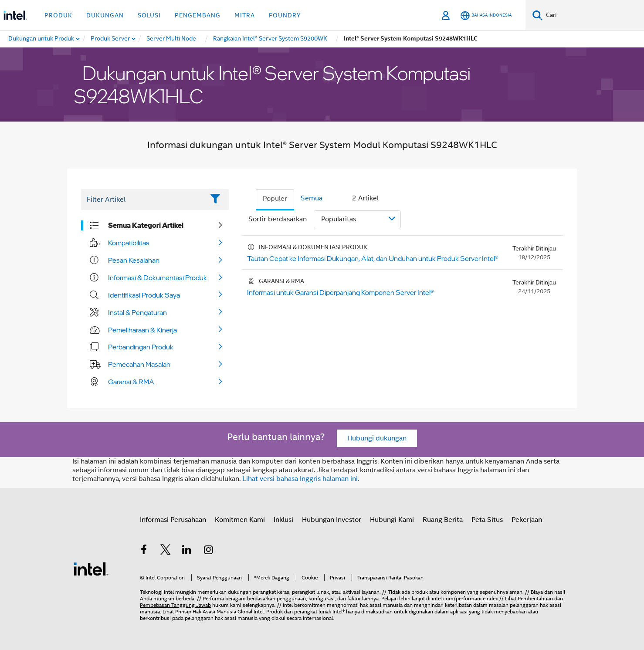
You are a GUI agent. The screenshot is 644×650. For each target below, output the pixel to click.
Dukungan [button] (105, 15)
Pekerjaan (527, 520)
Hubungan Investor (332, 520)
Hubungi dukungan (377, 438)
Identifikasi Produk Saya (144, 295)
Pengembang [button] (198, 15)
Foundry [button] (285, 15)
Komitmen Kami (240, 520)
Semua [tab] (312, 198)
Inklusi (283, 520)
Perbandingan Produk (141, 347)
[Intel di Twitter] (166, 551)
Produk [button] (58, 15)
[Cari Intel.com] (593, 15)
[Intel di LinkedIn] (187, 551)
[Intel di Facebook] (144, 551)
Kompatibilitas (129, 243)
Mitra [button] (245, 15)
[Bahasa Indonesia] (486, 15)
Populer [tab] (275, 199)
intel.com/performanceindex (465, 598)
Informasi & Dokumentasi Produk (158, 278)
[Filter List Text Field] (143, 200)
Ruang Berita (443, 520)
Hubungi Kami (392, 520)
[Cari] (537, 15)
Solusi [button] (149, 15)
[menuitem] (111, 39)
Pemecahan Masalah (139, 364)
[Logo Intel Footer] (91, 569)
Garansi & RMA (131, 382)
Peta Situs (487, 520)
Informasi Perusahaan (173, 520)
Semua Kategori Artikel (146, 225)
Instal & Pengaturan (137, 312)
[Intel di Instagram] (209, 551)
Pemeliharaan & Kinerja (142, 330)
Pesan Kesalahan (134, 260)
